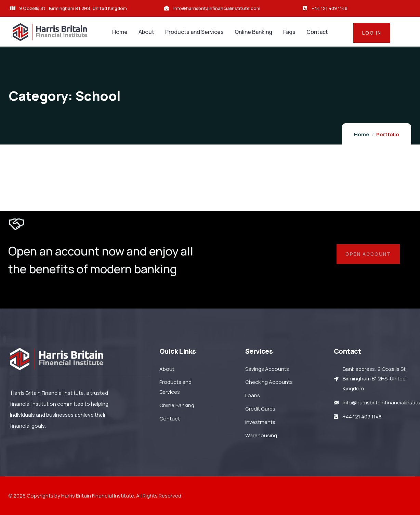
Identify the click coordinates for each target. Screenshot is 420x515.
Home (362, 134)
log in (372, 33)
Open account (368, 254)
